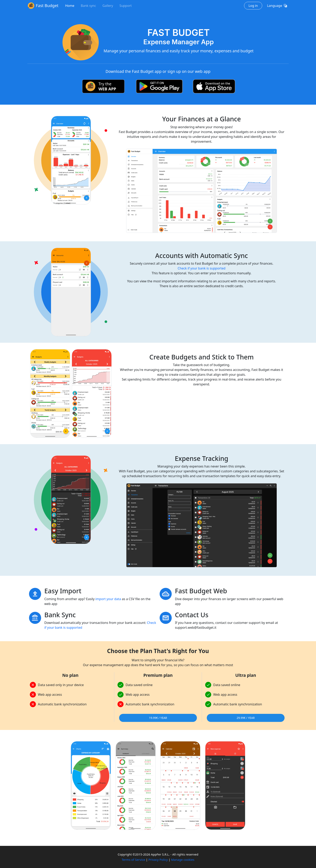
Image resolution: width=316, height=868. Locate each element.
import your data (108, 599)
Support (126, 6)
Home (70, 6)
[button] (277, 6)
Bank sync (88, 6)
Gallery (108, 6)
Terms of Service (134, 860)
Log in (253, 6)
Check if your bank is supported (201, 268)
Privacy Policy (158, 860)
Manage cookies (183, 860)
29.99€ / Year (246, 718)
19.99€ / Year (158, 718)
